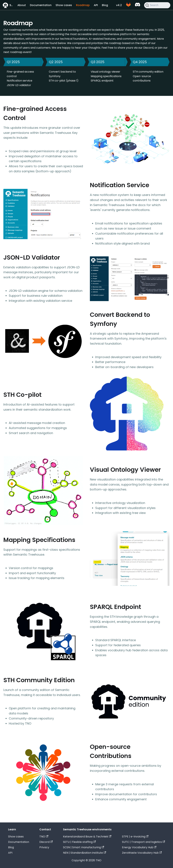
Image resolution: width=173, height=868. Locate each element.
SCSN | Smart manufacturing (83, 847)
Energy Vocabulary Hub (139, 847)
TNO (44, 837)
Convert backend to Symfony (62, 74)
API (96, 5)
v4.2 (119, 5)
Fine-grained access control (20, 74)
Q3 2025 (98, 62)
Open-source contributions (142, 78)
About (22, 5)
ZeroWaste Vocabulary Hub (142, 853)
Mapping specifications (106, 76)
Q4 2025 (140, 62)
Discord (46, 842)
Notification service (20, 81)
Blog (105, 5)
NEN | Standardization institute (84, 853)
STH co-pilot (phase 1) (64, 81)
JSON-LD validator (19, 85)
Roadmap (83, 5)
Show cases (64, 5)
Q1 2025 (13, 62)
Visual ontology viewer (106, 72)
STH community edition (148, 72)
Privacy (44, 847)
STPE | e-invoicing (135, 837)
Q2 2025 (56, 62)
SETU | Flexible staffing (79, 842)
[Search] (157, 5)
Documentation (41, 5)
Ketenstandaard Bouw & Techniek (87, 837)
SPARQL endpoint (102, 81)
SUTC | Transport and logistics (143, 842)
